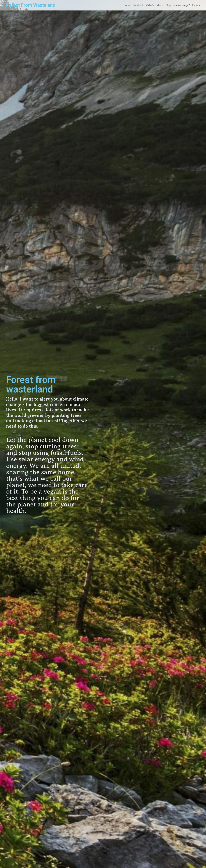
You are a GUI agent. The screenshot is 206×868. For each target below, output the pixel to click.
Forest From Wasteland (31, 5)
